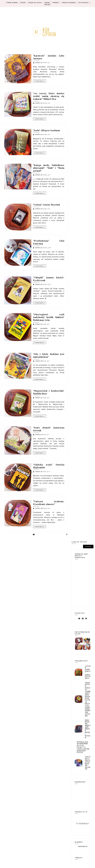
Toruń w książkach (69, 3)
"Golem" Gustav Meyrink (47, 205)
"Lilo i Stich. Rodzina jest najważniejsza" (49, 355)
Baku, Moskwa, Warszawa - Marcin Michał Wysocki (88, 729)
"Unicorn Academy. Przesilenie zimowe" (49, 503)
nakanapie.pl (83, 846)
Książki (23, 3)
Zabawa (47, 3)
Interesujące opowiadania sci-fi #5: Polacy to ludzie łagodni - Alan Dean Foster (84, 747)
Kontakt (48, 5)
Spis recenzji (84, 3)
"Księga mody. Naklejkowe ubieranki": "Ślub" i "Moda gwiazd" (49, 168)
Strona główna (12, 3)
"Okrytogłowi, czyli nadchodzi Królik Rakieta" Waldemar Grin (49, 317)
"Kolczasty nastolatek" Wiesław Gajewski (88, 763)
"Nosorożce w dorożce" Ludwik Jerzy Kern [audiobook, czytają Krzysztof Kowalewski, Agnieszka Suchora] (88, 699)
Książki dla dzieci (35, 3)
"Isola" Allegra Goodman (47, 130)
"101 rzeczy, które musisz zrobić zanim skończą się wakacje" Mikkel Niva (49, 96)
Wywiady (56, 3)
